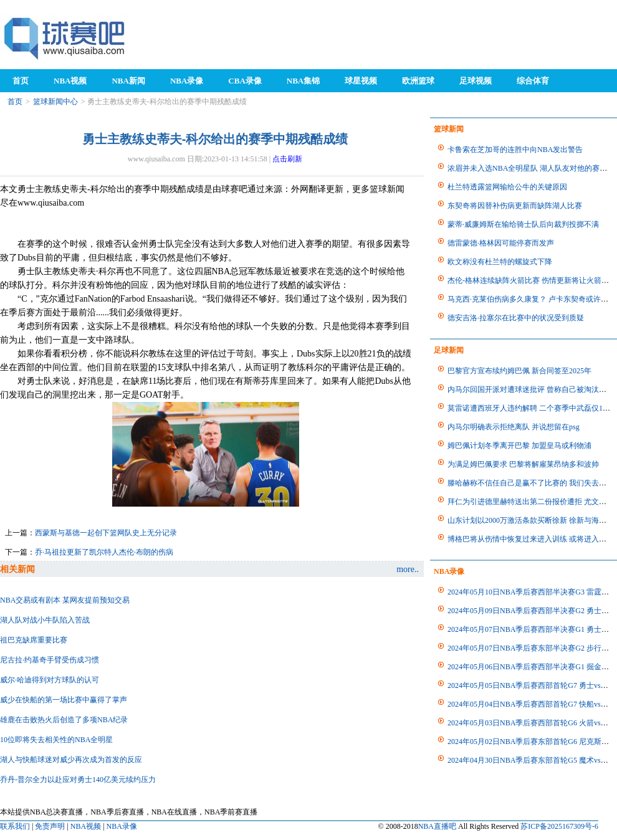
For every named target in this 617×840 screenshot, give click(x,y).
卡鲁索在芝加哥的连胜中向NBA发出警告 (515, 150)
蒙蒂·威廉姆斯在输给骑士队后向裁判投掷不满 (523, 224)
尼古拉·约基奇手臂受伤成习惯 (50, 660)
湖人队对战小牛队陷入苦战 (45, 620)
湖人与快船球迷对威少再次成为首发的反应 (71, 760)
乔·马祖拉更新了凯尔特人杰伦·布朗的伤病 (104, 552)
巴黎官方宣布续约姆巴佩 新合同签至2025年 (519, 371)
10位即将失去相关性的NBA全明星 (56, 740)
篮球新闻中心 (55, 102)
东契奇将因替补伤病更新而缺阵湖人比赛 (515, 206)
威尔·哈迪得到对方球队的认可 (50, 680)
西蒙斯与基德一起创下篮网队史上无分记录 (106, 533)
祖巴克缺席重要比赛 (34, 640)
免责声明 (50, 826)
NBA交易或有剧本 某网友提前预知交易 (65, 600)
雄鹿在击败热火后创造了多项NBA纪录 (64, 720)
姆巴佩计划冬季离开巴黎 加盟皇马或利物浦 (519, 446)
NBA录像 (122, 826)
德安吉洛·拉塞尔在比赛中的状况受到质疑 (516, 318)
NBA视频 (86, 826)
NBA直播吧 (437, 826)
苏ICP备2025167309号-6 (559, 826)
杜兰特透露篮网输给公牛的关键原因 (507, 187)
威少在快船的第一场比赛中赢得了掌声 (64, 700)
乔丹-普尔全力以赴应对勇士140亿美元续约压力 (78, 780)
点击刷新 (287, 159)
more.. (408, 569)
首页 (15, 102)
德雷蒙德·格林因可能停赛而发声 (501, 243)
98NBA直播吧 (65, 38)
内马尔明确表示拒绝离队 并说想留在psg (514, 427)
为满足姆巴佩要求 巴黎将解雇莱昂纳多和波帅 (523, 464)
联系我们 (15, 826)
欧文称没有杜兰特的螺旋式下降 (500, 262)
